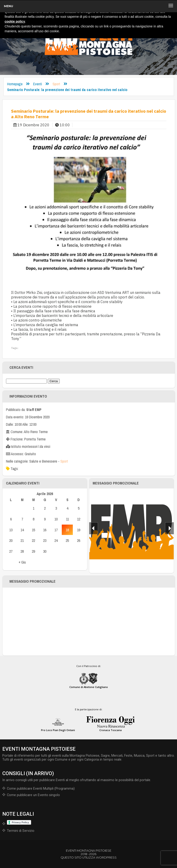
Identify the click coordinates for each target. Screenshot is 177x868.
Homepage (15, 84)
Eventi (38, 84)
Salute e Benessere (43, 461)
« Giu (22, 562)
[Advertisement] (89, 621)
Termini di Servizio (21, 831)
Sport (56, 84)
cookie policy (15, 21)
